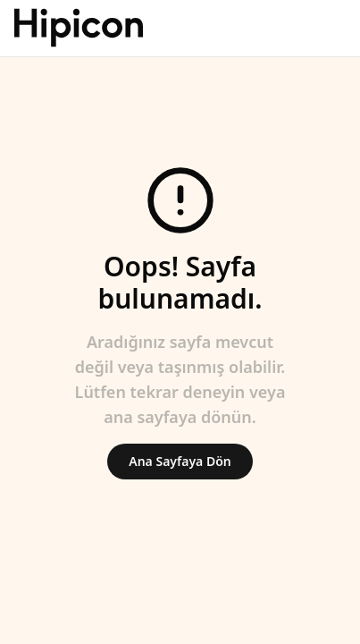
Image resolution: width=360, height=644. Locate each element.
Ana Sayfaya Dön (180, 461)
